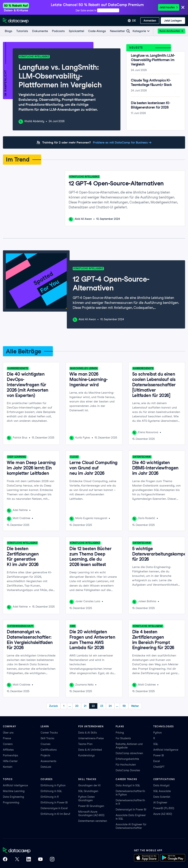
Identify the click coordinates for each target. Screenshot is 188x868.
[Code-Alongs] (97, 31)
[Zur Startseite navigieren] (16, 21)
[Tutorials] (22, 31)
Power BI (159, 755)
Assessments (48, 761)
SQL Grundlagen (88, 791)
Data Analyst (161, 785)
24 (110, 706)
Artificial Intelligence (166, 750)
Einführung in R (50, 797)
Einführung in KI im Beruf (55, 814)
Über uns (8, 733)
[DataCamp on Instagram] (52, 860)
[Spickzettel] (76, 31)
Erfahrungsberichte (127, 759)
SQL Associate (162, 791)
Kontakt (8, 767)
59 (124, 706)
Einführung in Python (53, 785)
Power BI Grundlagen (91, 806)
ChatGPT (159, 767)
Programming (11, 803)
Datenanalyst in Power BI (131, 810)
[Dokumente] (40, 31)
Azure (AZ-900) (163, 814)
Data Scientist (162, 797)
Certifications (49, 750)
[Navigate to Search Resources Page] (128, 31)
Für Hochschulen (126, 765)
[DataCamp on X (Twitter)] (17, 860)
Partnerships (11, 755)
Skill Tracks (47, 738)
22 (93, 706)
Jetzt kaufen (169, 7)
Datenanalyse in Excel (54, 808)
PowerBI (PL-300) (164, 808)
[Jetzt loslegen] (173, 21)
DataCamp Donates (128, 770)
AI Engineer (160, 803)
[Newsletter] (117, 31)
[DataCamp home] (29, 851)
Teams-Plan (85, 744)
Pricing (120, 733)
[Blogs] (8, 31)
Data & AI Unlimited (90, 750)
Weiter (135, 706)
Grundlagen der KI (89, 785)
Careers (8, 744)
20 (77, 706)
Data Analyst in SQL (128, 785)
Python (158, 733)
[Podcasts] (58, 31)
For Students (123, 738)
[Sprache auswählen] (132, 21)
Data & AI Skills (88, 733)
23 (102, 706)
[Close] (183, 8)
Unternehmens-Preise (91, 738)
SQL (156, 744)
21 (85, 706)
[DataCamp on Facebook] (5, 860)
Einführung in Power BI (54, 803)
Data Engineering (13, 797)
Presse (7, 738)
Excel (157, 761)
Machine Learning (14, 791)
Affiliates (8, 750)
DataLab (46, 767)
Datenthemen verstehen (93, 821)
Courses (46, 744)
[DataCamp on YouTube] (40, 860)
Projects (45, 755)
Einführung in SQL (51, 791)
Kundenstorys (86, 755)
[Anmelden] (150, 21)
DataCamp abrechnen (129, 753)
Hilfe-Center (10, 761)
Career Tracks (49, 733)
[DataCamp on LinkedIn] (29, 860)
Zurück (54, 706)
